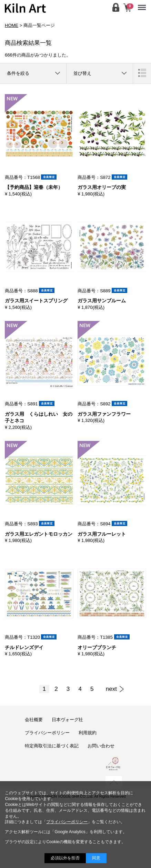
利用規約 (88, 733)
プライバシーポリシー (47, 733)
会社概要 (34, 720)
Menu (144, 4)
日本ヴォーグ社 (67, 720)
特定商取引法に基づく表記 (52, 746)
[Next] (111, 689)
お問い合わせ (101, 746)
